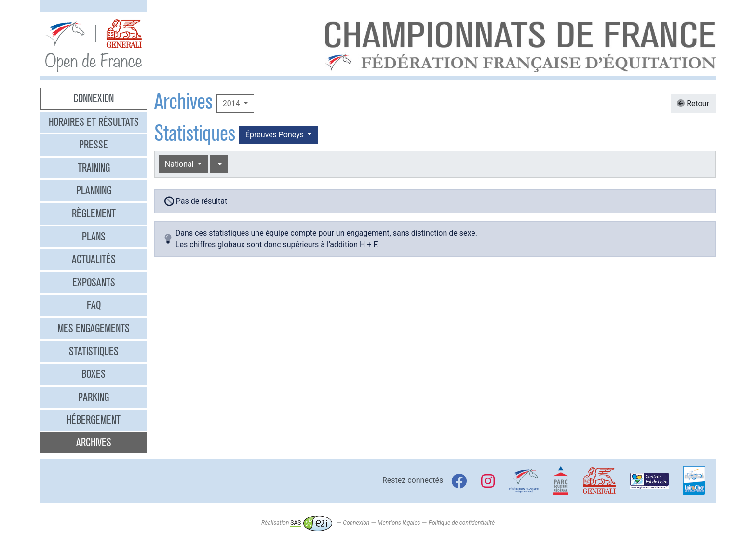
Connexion (94, 98)
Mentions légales (399, 523)
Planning (94, 190)
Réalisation (297, 523)
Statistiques (94, 351)
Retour (693, 103)
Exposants (94, 282)
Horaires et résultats (94, 122)
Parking (94, 397)
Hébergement (94, 420)
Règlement (94, 213)
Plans (94, 237)
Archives (94, 442)
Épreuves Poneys (276, 135)
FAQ (94, 305)
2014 (232, 103)
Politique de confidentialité (462, 523)
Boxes (94, 374)
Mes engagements (94, 328)
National (180, 164)
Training (94, 168)
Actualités (94, 259)
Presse (94, 145)
